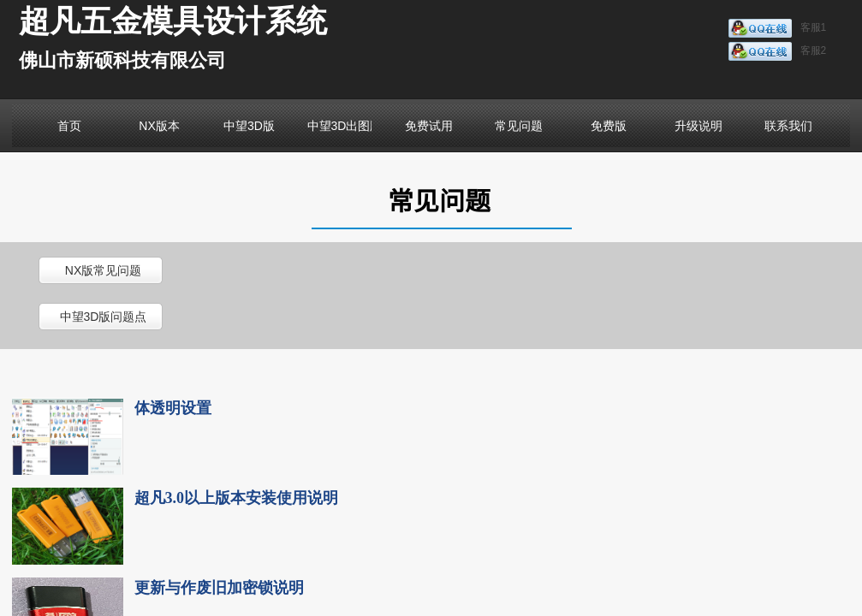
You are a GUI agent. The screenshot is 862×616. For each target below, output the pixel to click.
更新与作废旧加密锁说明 (219, 588)
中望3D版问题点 (104, 317)
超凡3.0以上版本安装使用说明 (237, 498)
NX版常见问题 (103, 270)
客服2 (778, 51)
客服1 (778, 28)
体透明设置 (173, 408)
